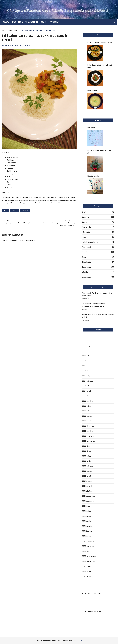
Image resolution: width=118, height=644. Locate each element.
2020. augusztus (88, 561)
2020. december (88, 541)
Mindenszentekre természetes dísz (99, 152)
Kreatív (85, 252)
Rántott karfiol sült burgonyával (100, 42)
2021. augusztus (88, 501)
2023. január (87, 421)
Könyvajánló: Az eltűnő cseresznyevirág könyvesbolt (97, 294)
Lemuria (8, 45)
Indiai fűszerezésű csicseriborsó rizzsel (100, 66)
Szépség (85, 257)
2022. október (87, 431)
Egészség (86, 217)
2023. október (87, 401)
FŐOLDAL (6, 22)
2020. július (86, 566)
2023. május (87, 406)
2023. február (87, 416)
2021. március (87, 526)
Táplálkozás (86, 262)
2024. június (87, 371)
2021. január (86, 536)
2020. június (87, 571)
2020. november (88, 546)
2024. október (88, 366)
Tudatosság (87, 267)
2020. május (87, 576)
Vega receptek (88, 277)
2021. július (86, 506)
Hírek (84, 237)
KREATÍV (44, 22)
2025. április (87, 351)
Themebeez (77, 641)
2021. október (87, 491)
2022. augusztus (88, 441)
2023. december (88, 396)
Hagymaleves (92, 90)
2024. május (87, 376)
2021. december (88, 481)
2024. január (87, 391)
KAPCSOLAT (55, 22)
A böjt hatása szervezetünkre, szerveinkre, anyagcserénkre (94, 305)
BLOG (21, 22)
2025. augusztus (88, 346)
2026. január (87, 341)
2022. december (88, 426)
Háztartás (86, 232)
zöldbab (25, 211)
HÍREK (14, 22)
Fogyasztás (86, 227)
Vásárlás (85, 272)
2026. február (87, 336)
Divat (84, 212)
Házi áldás (91, 128)
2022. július (86, 446)
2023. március (87, 411)
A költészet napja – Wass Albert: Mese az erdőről (98, 316)
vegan (15, 211)
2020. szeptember (89, 556)
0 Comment (27, 45)
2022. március (87, 466)
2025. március (87, 356)
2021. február (87, 531)
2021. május (86, 516)
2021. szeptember (89, 496)
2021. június (86, 511)
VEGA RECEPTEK (32, 22)
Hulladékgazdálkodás (90, 242)
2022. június (86, 451)
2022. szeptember (89, 436)
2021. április (86, 521)
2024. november (88, 361)
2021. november (88, 486)
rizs (5, 211)
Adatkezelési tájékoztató (92, 611)
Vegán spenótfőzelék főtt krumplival (18, 223)
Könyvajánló (87, 247)
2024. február (87, 386)
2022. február (87, 471)
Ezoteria (85, 222)
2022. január (87, 476)
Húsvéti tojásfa (93, 176)
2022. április (87, 461)
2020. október (88, 551)
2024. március (87, 381)
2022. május (87, 456)
